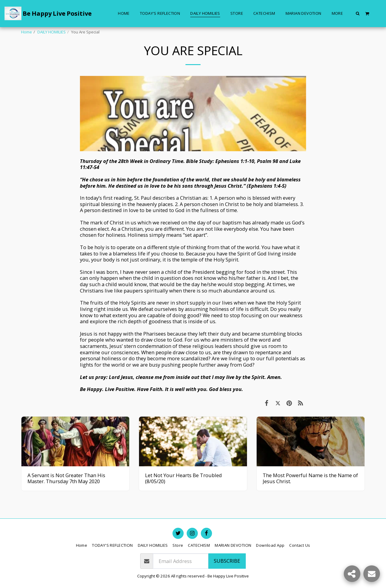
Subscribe (227, 561)
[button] (358, 13)
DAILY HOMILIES (52, 32)
